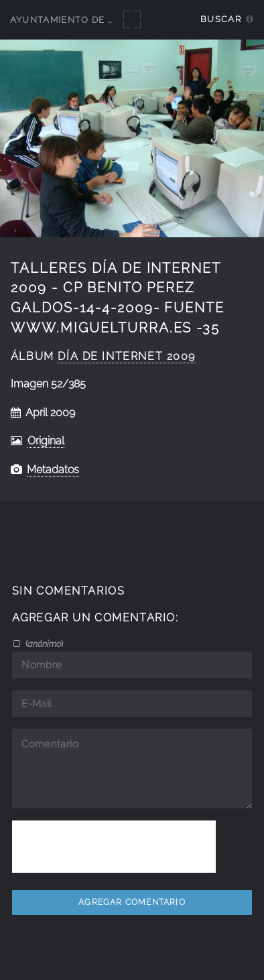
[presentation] (114, 847)
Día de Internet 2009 (127, 356)
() (43, 644)
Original (46, 441)
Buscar (221, 19)
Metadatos (53, 470)
